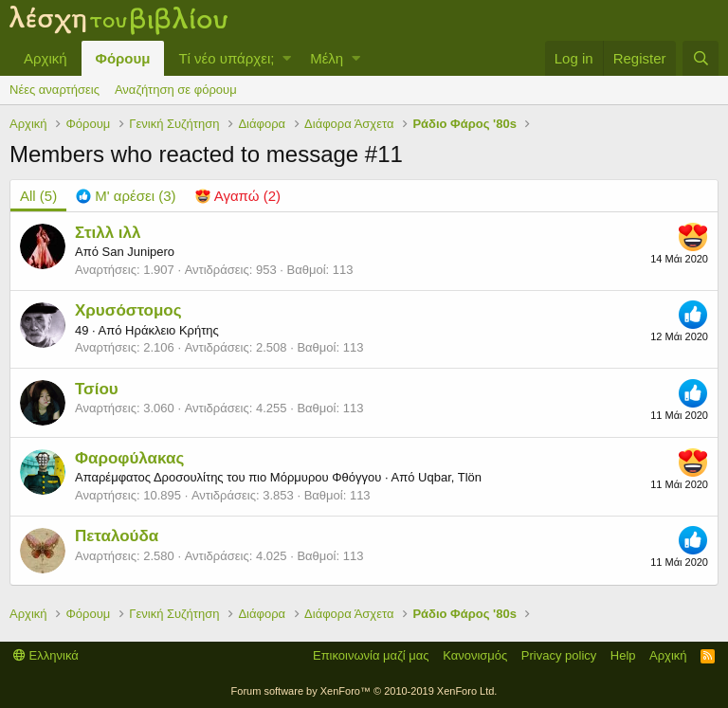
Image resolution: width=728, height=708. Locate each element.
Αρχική (45, 58)
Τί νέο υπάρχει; (226, 58)
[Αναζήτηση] (701, 58)
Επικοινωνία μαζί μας (371, 655)
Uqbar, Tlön (450, 477)
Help (623, 655)
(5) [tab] (38, 196)
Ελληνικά (46, 655)
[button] (287, 58)
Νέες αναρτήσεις (55, 90)
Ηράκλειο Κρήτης (172, 330)
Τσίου (97, 389)
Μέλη (327, 58)
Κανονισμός (475, 655)
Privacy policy (559, 655)
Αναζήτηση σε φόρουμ (176, 90)
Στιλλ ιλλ (108, 233)
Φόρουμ (123, 58)
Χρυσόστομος (128, 310)
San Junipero (138, 252)
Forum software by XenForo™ (364, 691)
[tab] (126, 196)
